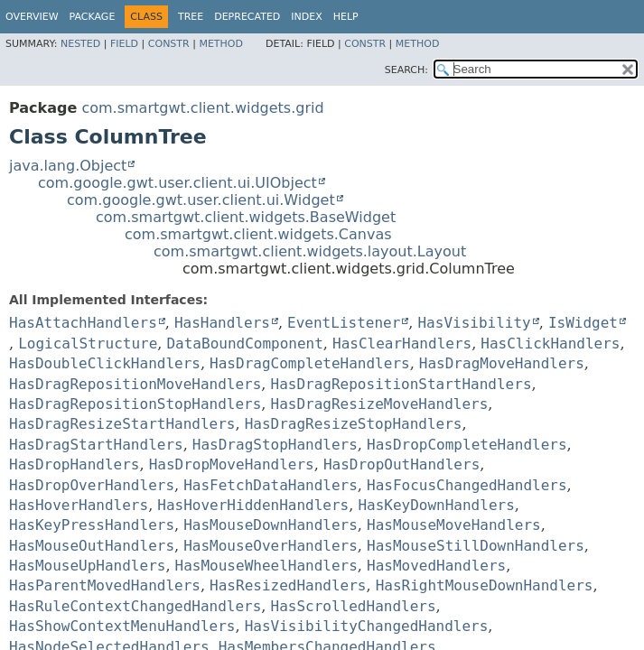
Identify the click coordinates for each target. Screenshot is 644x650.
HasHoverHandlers (79, 505)
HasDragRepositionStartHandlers (401, 384)
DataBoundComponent (244, 344)
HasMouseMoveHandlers (454, 525)
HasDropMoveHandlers (232, 464)
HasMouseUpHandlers (87, 566)
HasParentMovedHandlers (105, 585)
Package (93, 17)
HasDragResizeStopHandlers (354, 424)
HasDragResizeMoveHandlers (380, 404)
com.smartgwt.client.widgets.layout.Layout (310, 251)
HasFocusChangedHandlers (467, 485)
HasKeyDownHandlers (436, 505)
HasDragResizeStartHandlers (122, 424)
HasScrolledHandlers (354, 606)
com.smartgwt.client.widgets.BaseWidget (246, 217)
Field (124, 44)
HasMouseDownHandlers (271, 525)
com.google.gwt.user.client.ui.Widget (201, 200)
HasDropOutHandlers (401, 464)
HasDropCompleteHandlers (467, 445)
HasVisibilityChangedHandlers (367, 626)
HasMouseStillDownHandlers (476, 546)
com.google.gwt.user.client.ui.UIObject (177, 183)
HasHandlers (222, 323)
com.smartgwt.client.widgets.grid (202, 108)
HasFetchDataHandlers (271, 485)
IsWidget (583, 323)
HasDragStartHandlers (96, 445)
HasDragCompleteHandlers (310, 363)
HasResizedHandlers (288, 585)
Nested (80, 44)
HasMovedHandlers (436, 566)
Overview (32, 17)
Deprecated (247, 17)
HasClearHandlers (402, 344)
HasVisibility (474, 323)
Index (306, 17)
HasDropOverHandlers (92, 485)
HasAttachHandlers (83, 323)
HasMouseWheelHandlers (266, 566)
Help (346, 17)
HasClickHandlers (550, 344)
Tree (191, 17)
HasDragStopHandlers (275, 445)
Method (221, 44)
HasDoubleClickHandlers (105, 363)
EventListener (344, 323)
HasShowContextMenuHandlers (122, 626)
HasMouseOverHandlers (271, 546)
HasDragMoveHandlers (502, 363)
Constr (169, 44)
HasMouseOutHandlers (92, 546)
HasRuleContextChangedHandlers (135, 606)
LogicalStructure (88, 344)
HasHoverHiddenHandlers (253, 505)
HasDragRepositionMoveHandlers (135, 384)
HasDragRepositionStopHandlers (135, 404)
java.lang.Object (68, 166)
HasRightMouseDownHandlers (485, 585)
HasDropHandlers (75, 464)
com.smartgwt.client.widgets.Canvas (258, 234)
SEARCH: (406, 70)
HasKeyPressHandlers (92, 525)
